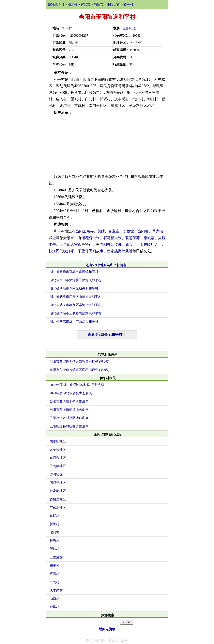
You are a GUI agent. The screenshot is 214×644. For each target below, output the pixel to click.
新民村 (55, 524)
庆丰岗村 (56, 590)
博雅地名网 (56, 5)
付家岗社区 (58, 491)
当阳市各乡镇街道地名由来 (69, 410)
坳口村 (55, 599)
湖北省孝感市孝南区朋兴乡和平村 (74, 288)
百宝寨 (114, 231)
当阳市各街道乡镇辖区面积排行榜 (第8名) (80, 370)
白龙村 (55, 582)
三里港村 (56, 557)
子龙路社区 (58, 466)
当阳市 (99, 5)
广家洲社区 (58, 507)
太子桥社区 (58, 449)
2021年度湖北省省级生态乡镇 (71, 393)
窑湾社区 (56, 474)
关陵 (101, 231)
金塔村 (55, 607)
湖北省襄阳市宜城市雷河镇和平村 (74, 272)
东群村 (55, 516)
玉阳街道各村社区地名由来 (69, 418)
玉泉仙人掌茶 (71, 244)
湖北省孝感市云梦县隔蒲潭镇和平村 (76, 313)
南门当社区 (58, 483)
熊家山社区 (58, 441)
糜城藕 (149, 238)
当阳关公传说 (111, 244)
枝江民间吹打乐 (61, 251)
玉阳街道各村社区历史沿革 (69, 426)
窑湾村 (55, 574)
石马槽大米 (112, 238)
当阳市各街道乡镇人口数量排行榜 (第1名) (80, 362)
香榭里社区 (58, 499)
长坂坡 (128, 231)
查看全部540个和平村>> (107, 335)
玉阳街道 (113, 5)
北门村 (55, 532)
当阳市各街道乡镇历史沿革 (69, 401)
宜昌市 (86, 5)
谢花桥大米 (91, 238)
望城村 (55, 549)
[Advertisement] (107, 145)
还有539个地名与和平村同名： (108, 265)
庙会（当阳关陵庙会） (143, 244)
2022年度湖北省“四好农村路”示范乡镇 (77, 385)
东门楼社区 (58, 458)
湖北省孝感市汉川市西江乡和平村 (74, 321)
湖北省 (72, 5)
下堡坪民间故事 (91, 251)
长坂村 (55, 541)
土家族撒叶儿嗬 (120, 251)
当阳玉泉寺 (85, 231)
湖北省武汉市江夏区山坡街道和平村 (76, 297)
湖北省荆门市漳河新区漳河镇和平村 (76, 280)
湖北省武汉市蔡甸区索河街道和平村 (76, 305)
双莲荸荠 (133, 238)
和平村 (128, 5)
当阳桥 (143, 231)
